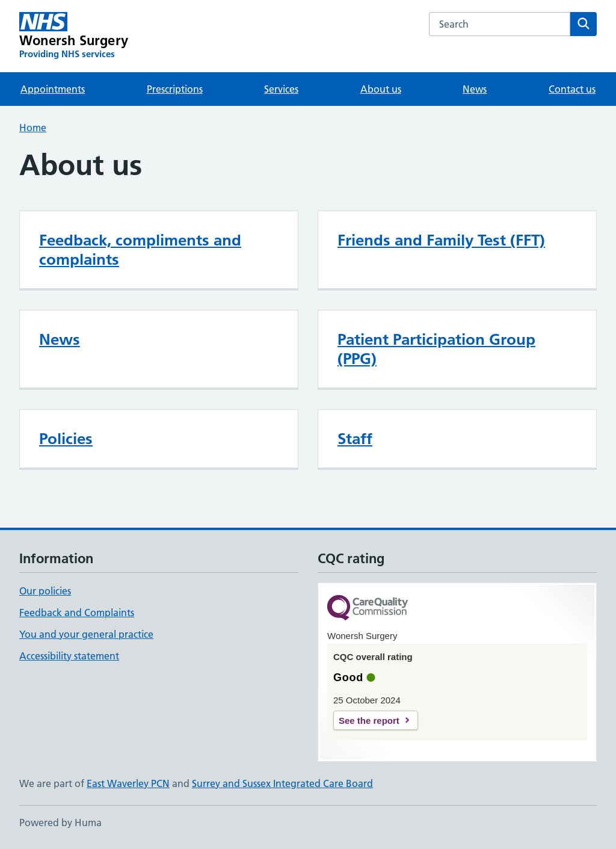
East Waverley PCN (128, 783)
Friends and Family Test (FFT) (441, 240)
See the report (369, 721)
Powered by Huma (60, 823)
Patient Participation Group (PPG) (436, 349)
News (475, 89)
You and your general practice (86, 634)
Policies (66, 439)
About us (381, 89)
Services (281, 89)
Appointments (53, 89)
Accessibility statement (69, 656)
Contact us (572, 89)
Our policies (45, 591)
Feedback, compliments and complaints (140, 250)
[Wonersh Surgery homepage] (74, 36)
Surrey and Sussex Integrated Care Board (282, 783)
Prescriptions (175, 89)
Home (33, 128)
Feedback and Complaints (77, 613)
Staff (355, 439)
